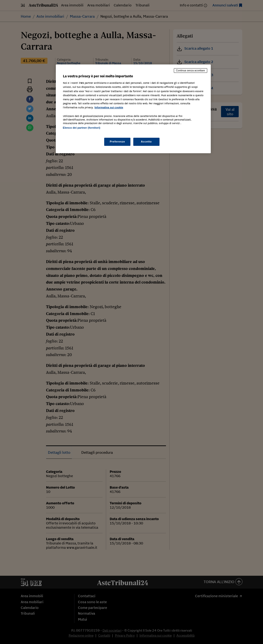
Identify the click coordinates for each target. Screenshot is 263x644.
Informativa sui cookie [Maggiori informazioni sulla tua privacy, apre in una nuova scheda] (109, 107)
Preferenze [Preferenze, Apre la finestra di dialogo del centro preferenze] (117, 142)
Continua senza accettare (191, 70)
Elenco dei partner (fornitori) (82, 128)
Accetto (146, 142)
